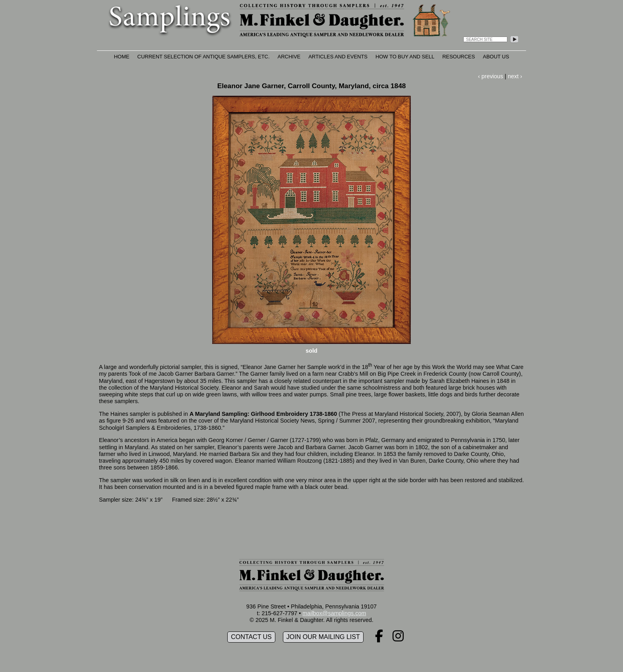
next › (515, 76)
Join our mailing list (323, 637)
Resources (459, 57)
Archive (289, 57)
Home (122, 57)
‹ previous (490, 76)
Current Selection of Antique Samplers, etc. (204, 57)
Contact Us (251, 637)
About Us (496, 57)
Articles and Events (338, 57)
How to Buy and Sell (405, 57)
